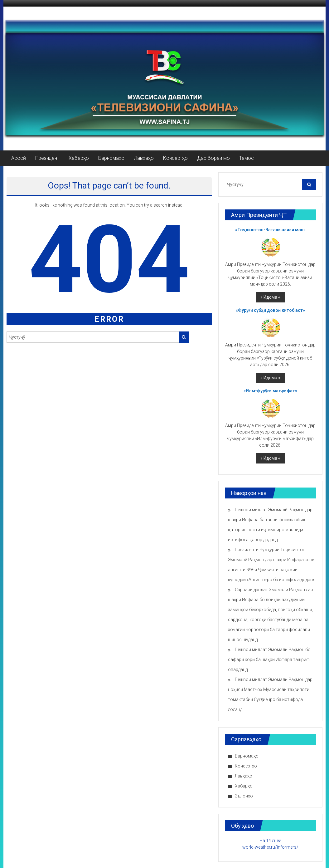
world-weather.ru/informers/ (270, 847)
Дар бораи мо (213, 158)
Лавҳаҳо (144, 158)
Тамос (247, 158)
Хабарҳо (79, 158)
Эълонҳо (244, 796)
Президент (47, 158)
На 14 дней (270, 841)
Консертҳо (175, 158)
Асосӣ (19, 158)
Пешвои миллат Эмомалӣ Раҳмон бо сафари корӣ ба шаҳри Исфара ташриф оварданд (269, 660)
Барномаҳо (111, 158)
